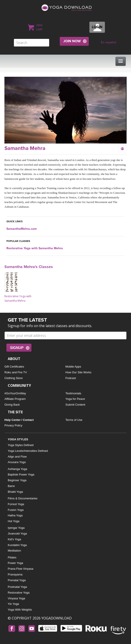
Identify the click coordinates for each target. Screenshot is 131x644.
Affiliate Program (15, 399)
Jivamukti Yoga (17, 534)
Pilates (12, 557)
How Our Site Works (79, 372)
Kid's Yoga (14, 539)
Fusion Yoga (16, 510)
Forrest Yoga (16, 504)
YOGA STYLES (18, 439)
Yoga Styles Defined (21, 445)
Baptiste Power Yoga (21, 474)
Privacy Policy (13, 425)
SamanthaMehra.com (22, 229)
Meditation (14, 551)
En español (109, 42)
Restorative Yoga (19, 593)
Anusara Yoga (17, 462)
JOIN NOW (72, 41)
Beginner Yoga (17, 480)
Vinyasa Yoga (16, 598)
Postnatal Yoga (17, 587)
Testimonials (73, 393)
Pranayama (15, 574)
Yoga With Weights (20, 610)
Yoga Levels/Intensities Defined (28, 451)
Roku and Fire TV (16, 372)
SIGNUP (17, 348)
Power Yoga (15, 563)
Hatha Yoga (15, 515)
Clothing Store (13, 378)
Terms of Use (74, 420)
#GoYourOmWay (15, 393)
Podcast (71, 378)
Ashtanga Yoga (17, 469)
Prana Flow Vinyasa (20, 569)
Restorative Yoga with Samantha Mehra (35, 248)
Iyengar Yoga (16, 528)
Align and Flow (17, 457)
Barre (11, 486)
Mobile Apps (73, 367)
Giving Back (12, 405)
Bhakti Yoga (15, 492)
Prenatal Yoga (17, 580)
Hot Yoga (14, 521)
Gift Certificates (14, 367)
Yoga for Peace (75, 399)
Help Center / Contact (19, 420)
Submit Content (75, 405)
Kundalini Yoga (17, 545)
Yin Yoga (13, 604)
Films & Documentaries (23, 498)
